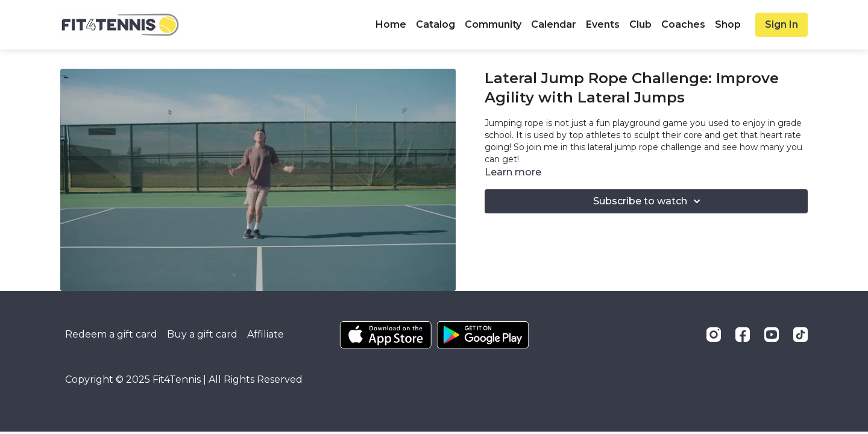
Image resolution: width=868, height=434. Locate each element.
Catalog (436, 24)
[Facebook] (743, 335)
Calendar (554, 24)
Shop (728, 24)
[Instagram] (714, 335)
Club (640, 24)
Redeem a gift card (111, 334)
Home (391, 24)
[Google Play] (483, 335)
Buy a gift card (202, 334)
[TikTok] (800, 335)
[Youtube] (772, 335)
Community (493, 24)
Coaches (683, 24)
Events (603, 24)
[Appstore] (385, 335)
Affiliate (266, 334)
